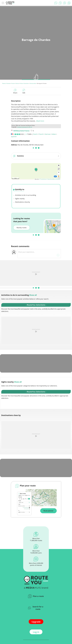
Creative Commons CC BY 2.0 (25, 127)
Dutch (35, 134)
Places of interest (6, 83)
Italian (54, 134)
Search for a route (36, 607)
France (13, 83)
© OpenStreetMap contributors (54, 178)
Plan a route (36, 595)
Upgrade (36, 621)
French (41, 134)
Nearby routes (22, 227)
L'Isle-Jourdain (33, 83)
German (48, 134)
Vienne (17, 83)
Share (15, 91)
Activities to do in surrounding (25, 194)
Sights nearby (19, 198)
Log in (36, 631)
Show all (33, 294)
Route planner (48, 510)
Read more (40, 121)
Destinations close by (21, 201)
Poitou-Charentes (24, 83)
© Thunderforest (43, 178)
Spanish (14, 137)
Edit (24, 91)
